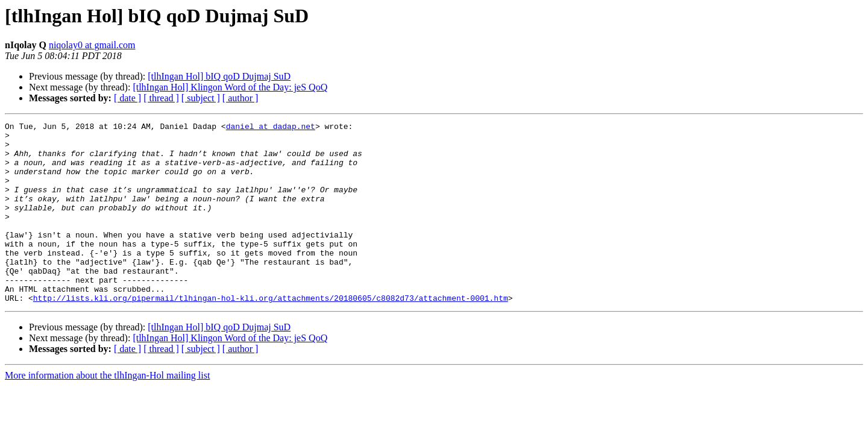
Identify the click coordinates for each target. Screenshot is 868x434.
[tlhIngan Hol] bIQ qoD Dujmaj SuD (219, 76)
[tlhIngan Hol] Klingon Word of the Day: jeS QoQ (230, 87)
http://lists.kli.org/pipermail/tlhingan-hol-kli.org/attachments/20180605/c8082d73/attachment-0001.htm (271, 334)
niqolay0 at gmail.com (92, 45)
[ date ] (127, 98)
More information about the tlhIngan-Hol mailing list (107, 411)
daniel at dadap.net (271, 128)
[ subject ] (201, 98)
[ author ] (241, 98)
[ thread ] (161, 98)
